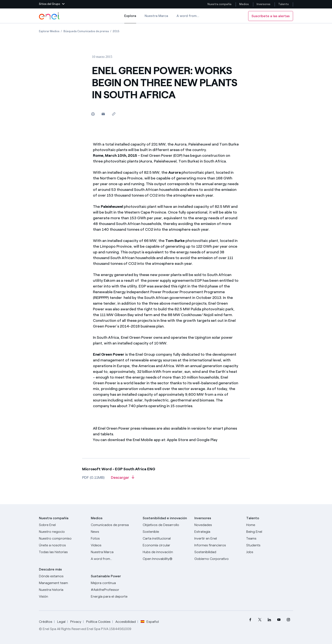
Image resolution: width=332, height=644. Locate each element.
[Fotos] (114, 539)
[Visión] (62, 597)
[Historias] (62, 552)
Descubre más (50, 569)
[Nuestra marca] (114, 552)
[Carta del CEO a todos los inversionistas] (114, 532)
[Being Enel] (270, 532)
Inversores (264, 4)
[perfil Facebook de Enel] (250, 620)
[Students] (270, 545)
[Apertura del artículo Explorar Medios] (49, 31)
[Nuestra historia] (62, 590)
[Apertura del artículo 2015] (116, 31)
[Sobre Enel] (62, 525)
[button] (52, 4)
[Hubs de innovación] (166, 552)
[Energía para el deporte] (114, 597)
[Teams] (270, 539)
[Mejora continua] (114, 583)
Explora (130, 19)
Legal (61, 622)
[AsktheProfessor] (114, 590)
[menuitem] (250, 620)
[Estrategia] (218, 532)
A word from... (188, 16)
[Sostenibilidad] (218, 552)
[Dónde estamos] (62, 576)
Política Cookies (98, 622)
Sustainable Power (106, 576)
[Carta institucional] (166, 539)
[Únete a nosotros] (62, 545)
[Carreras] (270, 525)
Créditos (46, 622)
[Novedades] (218, 525)
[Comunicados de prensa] (114, 525)
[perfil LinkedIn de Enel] (269, 620)
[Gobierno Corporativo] (218, 559)
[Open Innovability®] (166, 559)
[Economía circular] (166, 545)
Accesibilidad (126, 622)
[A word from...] (114, 559)
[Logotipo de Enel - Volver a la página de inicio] (50, 16)
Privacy (76, 622)
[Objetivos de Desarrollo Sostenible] (166, 528)
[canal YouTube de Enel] (279, 620)
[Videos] (114, 545)
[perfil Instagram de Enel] (288, 620)
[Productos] (62, 532)
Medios (244, 4)
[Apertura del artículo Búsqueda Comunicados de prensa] (86, 31)
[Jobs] (270, 552)
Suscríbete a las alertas (271, 16)
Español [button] (150, 622)
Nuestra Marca (156, 16)
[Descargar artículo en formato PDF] (123, 479)
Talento (284, 4)
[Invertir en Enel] (218, 539)
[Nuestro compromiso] (62, 539)
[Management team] (62, 583)
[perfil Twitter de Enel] (260, 620)
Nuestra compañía (219, 4)
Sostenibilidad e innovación (165, 518)
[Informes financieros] (218, 545)
